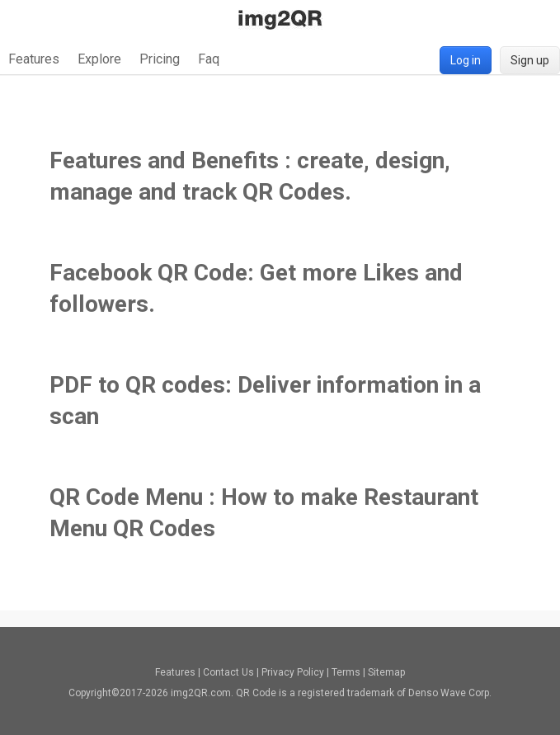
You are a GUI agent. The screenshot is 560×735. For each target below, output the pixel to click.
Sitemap (386, 672)
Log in (466, 60)
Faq (209, 59)
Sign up (530, 60)
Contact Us (228, 672)
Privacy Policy (293, 672)
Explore (99, 59)
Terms (346, 672)
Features (34, 59)
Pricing (160, 59)
